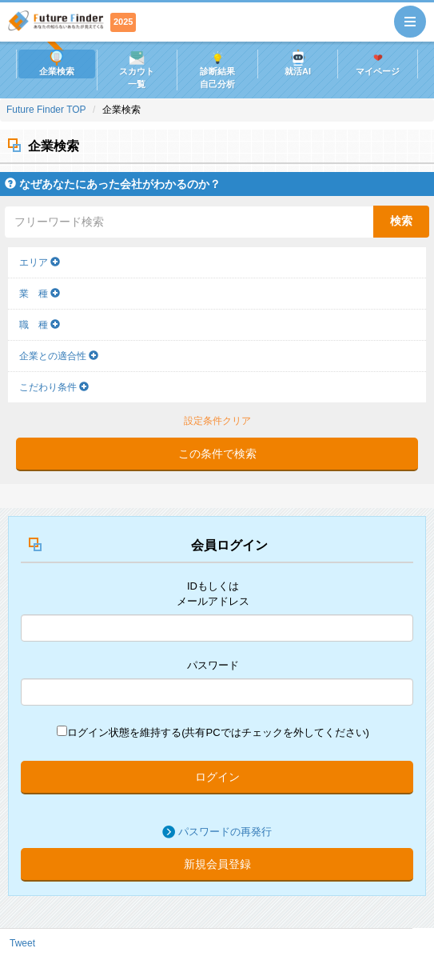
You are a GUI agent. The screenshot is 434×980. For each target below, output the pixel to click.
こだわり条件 (54, 387)
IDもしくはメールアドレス (213, 594)
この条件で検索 (217, 454)
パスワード (213, 665)
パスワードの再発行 (225, 832)
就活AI (298, 63)
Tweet (22, 943)
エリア (40, 262)
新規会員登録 (217, 864)
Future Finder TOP (46, 110)
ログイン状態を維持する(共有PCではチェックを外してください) (213, 732)
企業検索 (57, 63)
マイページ (378, 63)
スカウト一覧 (137, 69)
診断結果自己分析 (217, 69)
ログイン (217, 777)
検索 (401, 221)
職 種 (40, 325)
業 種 (40, 294)
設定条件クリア (217, 421)
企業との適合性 (59, 356)
